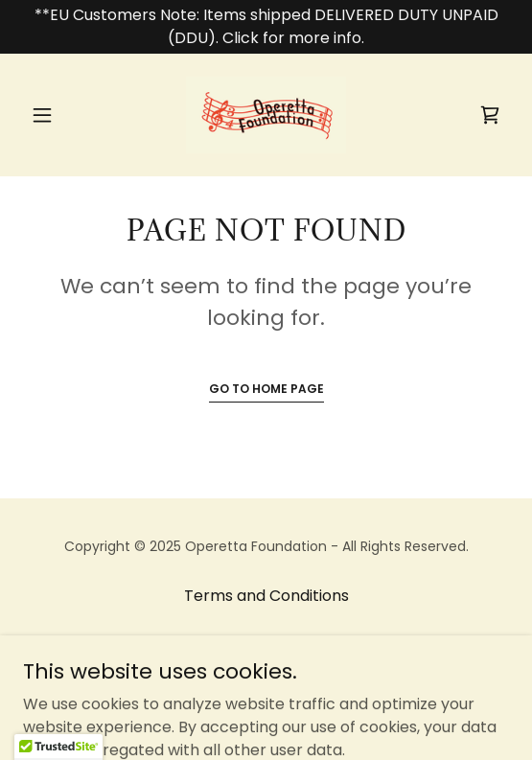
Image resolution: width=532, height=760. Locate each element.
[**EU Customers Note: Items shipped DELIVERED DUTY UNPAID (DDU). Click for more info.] (266, 27)
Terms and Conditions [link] (266, 596)
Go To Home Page (266, 389)
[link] (266, 115)
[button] (59, 115)
